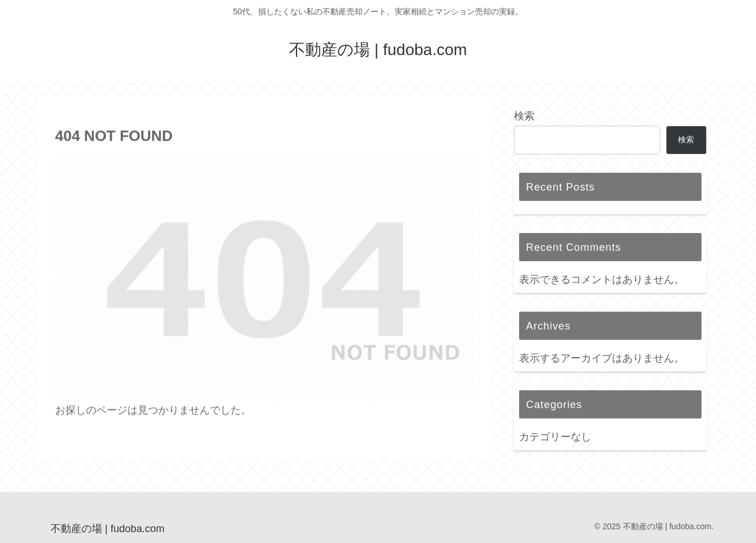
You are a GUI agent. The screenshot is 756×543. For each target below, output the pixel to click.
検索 (524, 116)
